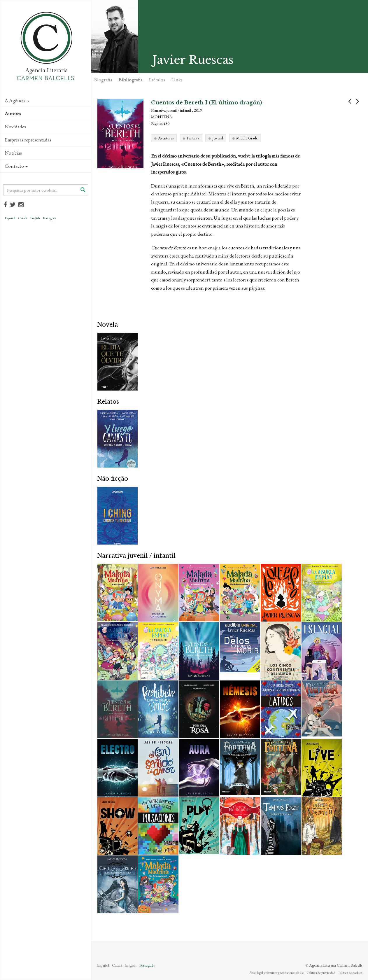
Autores (13, 113)
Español (10, 218)
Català (23, 218)
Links (177, 80)
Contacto (16, 166)
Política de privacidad (321, 973)
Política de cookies (350, 973)
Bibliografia (131, 80)
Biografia (103, 80)
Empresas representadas (28, 140)
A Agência (17, 100)
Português (49, 218)
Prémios (157, 80)
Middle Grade (247, 138)
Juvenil (218, 138)
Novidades (15, 127)
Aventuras (166, 138)
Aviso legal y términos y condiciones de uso (277, 973)
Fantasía (193, 138)
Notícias (13, 153)
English (35, 218)
